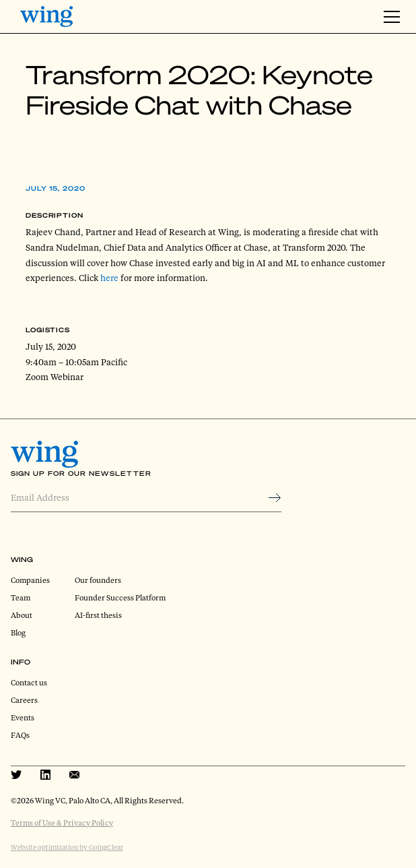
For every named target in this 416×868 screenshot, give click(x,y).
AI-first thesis (98, 615)
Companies (30, 580)
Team (21, 597)
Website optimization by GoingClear (67, 847)
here (109, 278)
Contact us (29, 682)
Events (23, 717)
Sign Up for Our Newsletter (81, 473)
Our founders (98, 580)
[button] (390, 17)
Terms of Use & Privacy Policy (62, 823)
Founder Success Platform (120, 597)
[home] (46, 17)
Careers (24, 700)
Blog (18, 632)
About (22, 615)
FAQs (20, 735)
